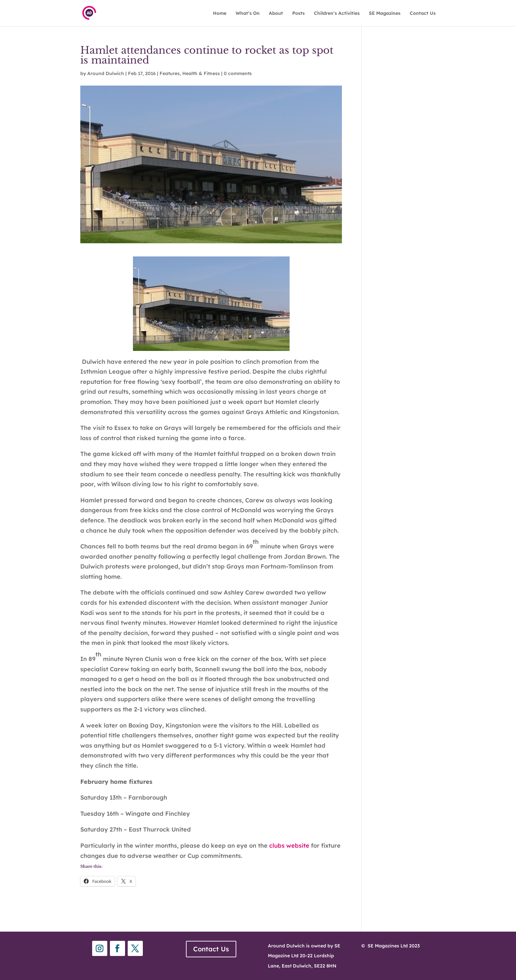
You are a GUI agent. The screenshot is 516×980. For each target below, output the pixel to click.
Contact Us (423, 13)
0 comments (238, 73)
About (276, 13)
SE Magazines (385, 13)
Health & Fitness (201, 73)
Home (220, 13)
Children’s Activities (337, 13)
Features (170, 73)
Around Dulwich (106, 73)
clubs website (290, 846)
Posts (298, 13)
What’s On (248, 13)
